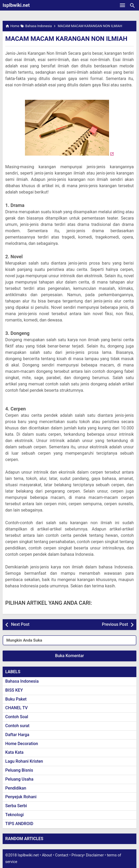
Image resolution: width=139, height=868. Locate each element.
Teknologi (14, 815)
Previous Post (115, 624)
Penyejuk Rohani (21, 797)
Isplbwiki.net (16, 5)
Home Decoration (22, 744)
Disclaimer (95, 855)
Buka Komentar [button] (70, 656)
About (47, 855)
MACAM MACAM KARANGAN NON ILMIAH (66, 39)
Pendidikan (16, 788)
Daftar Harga (17, 735)
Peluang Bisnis (19, 770)
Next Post (20, 624)
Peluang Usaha (19, 779)
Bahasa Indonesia (22, 681)
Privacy (78, 855)
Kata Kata (14, 752)
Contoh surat (17, 726)
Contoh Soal (17, 717)
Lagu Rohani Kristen (24, 761)
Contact (62, 855)
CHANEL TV (16, 708)
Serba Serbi (16, 806)
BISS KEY (14, 690)
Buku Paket (16, 699)
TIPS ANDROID (19, 824)
